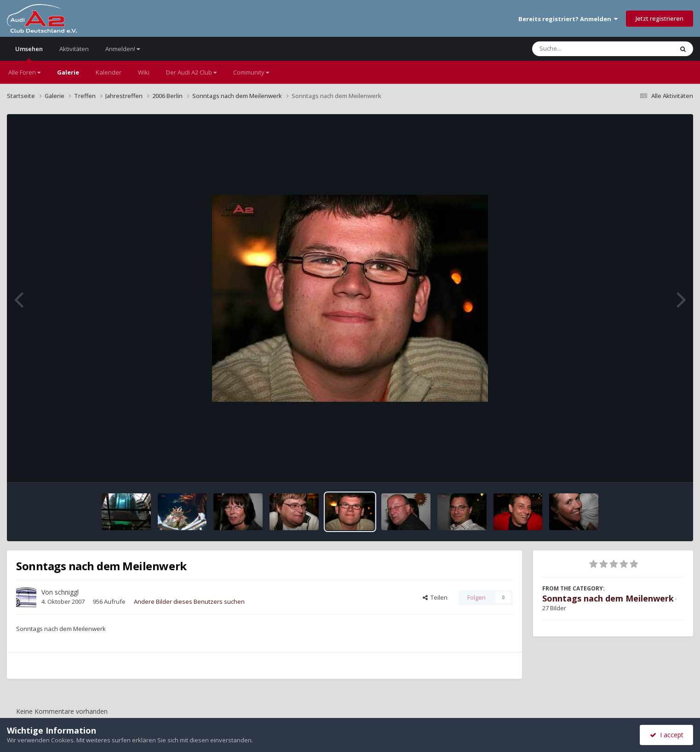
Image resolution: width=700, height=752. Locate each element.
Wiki (144, 72)
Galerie (68, 72)
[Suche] (584, 49)
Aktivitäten (74, 49)
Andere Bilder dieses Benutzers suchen (189, 602)
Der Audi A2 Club (191, 72)
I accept (667, 735)
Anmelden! (123, 49)
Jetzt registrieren (660, 18)
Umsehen (29, 53)
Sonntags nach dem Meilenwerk (608, 598)
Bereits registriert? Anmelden (568, 19)
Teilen (435, 597)
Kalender (109, 72)
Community (251, 72)
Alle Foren (24, 72)
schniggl (67, 592)
